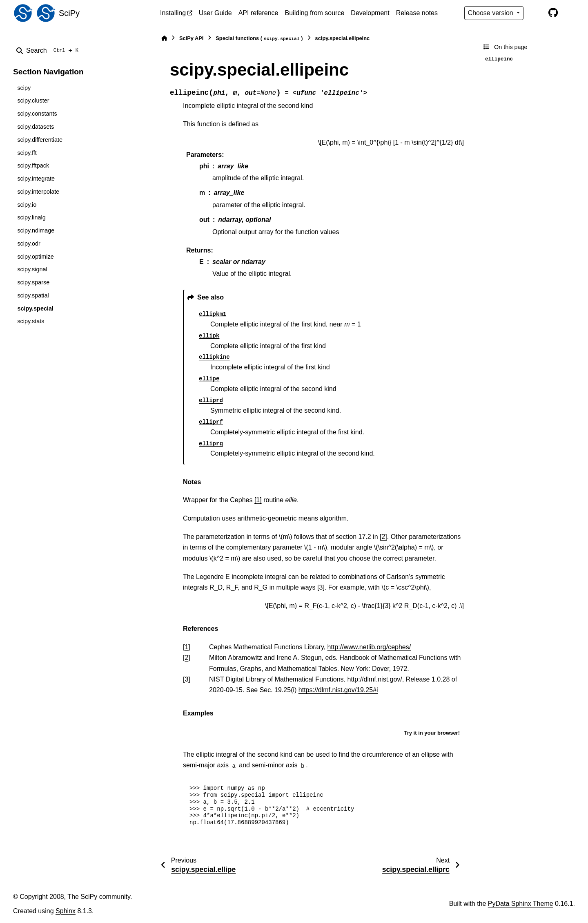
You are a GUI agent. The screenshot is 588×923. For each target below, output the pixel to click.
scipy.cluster (33, 101)
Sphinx (66, 911)
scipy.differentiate (40, 140)
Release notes (417, 13)
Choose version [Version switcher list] (492, 13)
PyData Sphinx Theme (521, 904)
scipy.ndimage (36, 230)
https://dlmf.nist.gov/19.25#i (338, 690)
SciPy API (191, 38)
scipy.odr (29, 244)
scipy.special (35, 308)
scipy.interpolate (38, 192)
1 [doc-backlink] (186, 647)
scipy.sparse (33, 282)
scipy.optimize (35, 257)
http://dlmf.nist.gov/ (375, 679)
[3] (321, 587)
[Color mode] (536, 13)
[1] (258, 500)
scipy (24, 88)
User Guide (215, 13)
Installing (173, 13)
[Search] (49, 51)
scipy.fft (27, 153)
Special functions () (259, 39)
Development (370, 13)
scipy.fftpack (33, 165)
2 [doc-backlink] (186, 658)
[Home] (164, 38)
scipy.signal (32, 269)
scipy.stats (31, 321)
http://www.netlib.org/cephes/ (369, 647)
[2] (383, 537)
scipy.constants (37, 114)
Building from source (315, 13)
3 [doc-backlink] (186, 679)
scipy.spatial (33, 295)
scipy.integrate (36, 179)
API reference (258, 13)
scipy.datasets (36, 127)
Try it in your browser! (432, 733)
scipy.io (27, 205)
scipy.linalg (31, 217)
